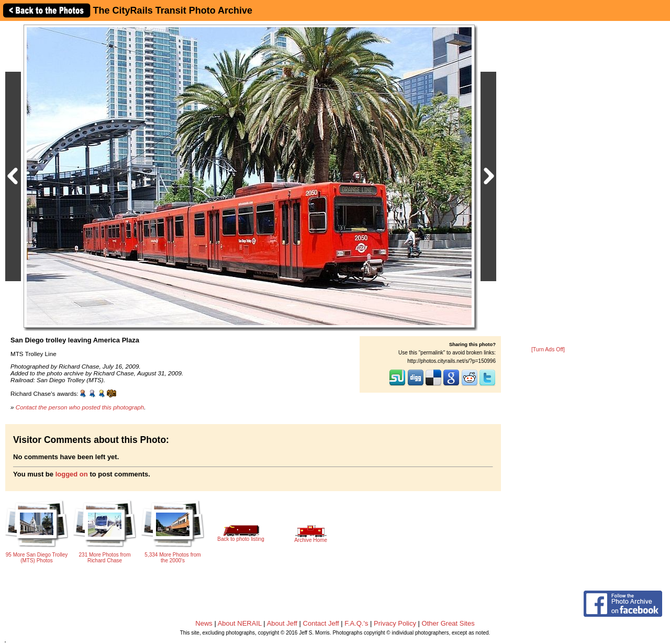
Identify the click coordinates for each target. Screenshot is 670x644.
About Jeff (282, 623)
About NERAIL (240, 623)
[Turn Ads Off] (548, 349)
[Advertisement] (548, 184)
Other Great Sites (448, 623)
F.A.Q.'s (356, 623)
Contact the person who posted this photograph (80, 407)
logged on (72, 474)
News (204, 623)
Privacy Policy (395, 623)
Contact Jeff (321, 623)
